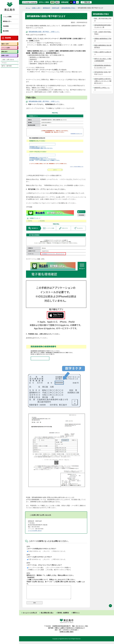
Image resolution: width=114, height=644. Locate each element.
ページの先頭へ (110, 608)
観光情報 (6, 31)
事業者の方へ (7, 21)
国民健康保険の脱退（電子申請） (39, 32)
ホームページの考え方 (30, 615)
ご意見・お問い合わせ (8, 60)
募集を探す (5, 52)
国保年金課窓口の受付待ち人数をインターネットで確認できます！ (103, 81)
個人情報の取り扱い (47, 615)
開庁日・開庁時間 (7, 66)
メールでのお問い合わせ (35, 531)
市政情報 (6, 26)
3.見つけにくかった (58, 559)
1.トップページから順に (35, 568)
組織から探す (5, 55)
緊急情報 (8, 38)
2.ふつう (46, 551)
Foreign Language (31, 2)
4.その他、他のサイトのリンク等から (58, 570)
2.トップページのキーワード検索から (58, 568)
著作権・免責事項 (63, 615)
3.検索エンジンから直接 (35, 570)
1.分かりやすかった (34, 551)
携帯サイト (76, 615)
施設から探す (5, 44)
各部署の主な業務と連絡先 (67, 634)
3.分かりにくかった (58, 551)
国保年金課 (56, 8)
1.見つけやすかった (34, 559)
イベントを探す (6, 48)
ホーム (28, 8)
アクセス (4, 63)
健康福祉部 (46, 8)
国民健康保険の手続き (68, 8)
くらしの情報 (7, 17)
